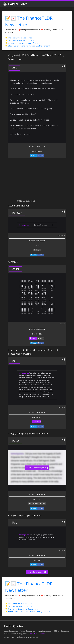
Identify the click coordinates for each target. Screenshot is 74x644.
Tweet (33, 155)
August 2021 (37, 499)
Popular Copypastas (27, 631)
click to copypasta (37, 146)
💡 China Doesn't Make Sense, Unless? (21, 40)
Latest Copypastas (11, 631)
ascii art (63, 324)
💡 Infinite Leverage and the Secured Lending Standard (27, 46)
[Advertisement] (37, 180)
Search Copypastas (44, 631)
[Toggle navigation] (67, 4)
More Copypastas (37, 572)
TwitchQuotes (16, 4)
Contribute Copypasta (19, 634)
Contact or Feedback (37, 634)
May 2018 (37, 560)
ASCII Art (56, 631)
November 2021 (37, 334)
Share (41, 155)
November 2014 (37, 417)
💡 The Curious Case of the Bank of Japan (22, 43)
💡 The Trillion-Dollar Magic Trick (18, 38)
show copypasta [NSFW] (37, 468)
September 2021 (37, 151)
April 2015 (37, 246)
